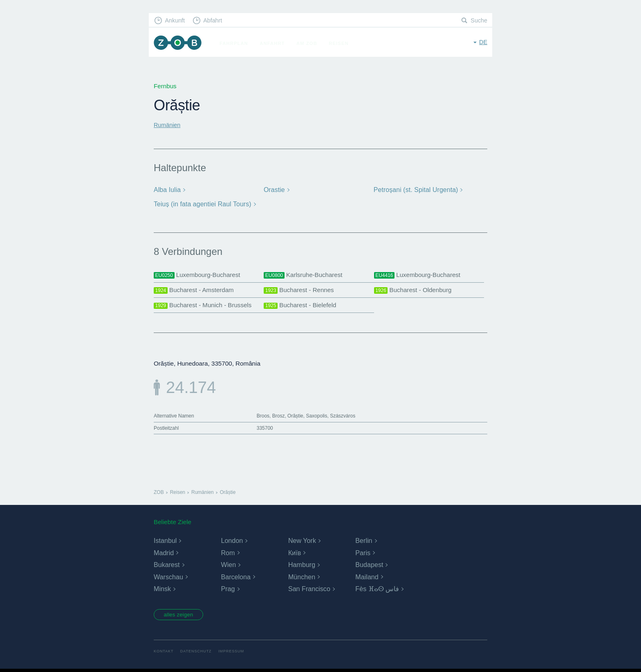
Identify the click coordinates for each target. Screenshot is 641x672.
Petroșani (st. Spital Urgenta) (415, 190)
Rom (228, 555)
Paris (363, 555)
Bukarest (167, 566)
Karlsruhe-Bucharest (305, 275)
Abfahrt (216, 21)
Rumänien (168, 125)
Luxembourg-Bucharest (199, 275)
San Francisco (309, 591)
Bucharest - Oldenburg (415, 290)
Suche (479, 21)
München (302, 579)
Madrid (164, 555)
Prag (228, 591)
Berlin (364, 542)
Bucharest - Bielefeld (302, 307)
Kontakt (164, 654)
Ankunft (176, 21)
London (232, 542)
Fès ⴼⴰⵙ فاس (377, 591)
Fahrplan (237, 43)
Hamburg (302, 566)
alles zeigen (181, 617)
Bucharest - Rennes (300, 290)
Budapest (369, 566)
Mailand (367, 579)
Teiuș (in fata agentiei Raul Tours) (201, 204)
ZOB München (179, 44)
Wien (228, 566)
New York (302, 542)
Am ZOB (310, 43)
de (483, 43)
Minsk (162, 591)
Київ (295, 555)
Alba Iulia (167, 190)
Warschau (168, 579)
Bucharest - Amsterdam (196, 290)
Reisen (341, 43)
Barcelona (235, 579)
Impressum (235, 654)
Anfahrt (275, 43)
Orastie (274, 190)
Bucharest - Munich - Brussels (205, 307)
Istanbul (165, 542)
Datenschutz (198, 654)
